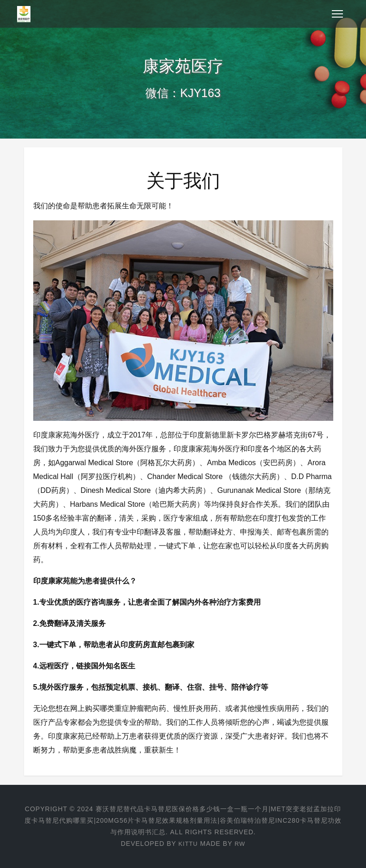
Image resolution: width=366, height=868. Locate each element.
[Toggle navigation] (337, 14)
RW (241, 844)
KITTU (188, 844)
